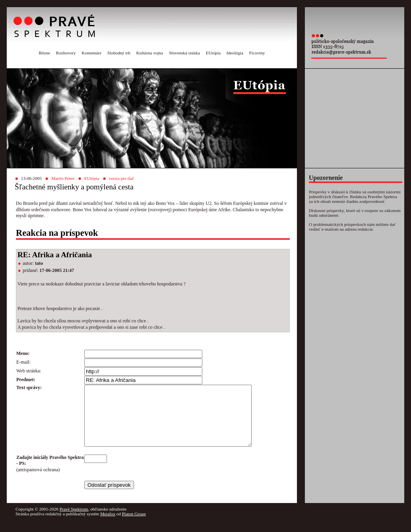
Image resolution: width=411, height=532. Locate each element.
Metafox (108, 526)
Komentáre (91, 53)
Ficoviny (257, 53)
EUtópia (213, 53)
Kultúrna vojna (150, 53)
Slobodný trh (119, 53)
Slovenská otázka (184, 53)
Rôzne (44, 53)
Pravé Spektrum (74, 521)
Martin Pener (63, 178)
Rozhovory (66, 53)
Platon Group (134, 526)
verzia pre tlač (121, 178)
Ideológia (235, 53)
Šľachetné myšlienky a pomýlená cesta (74, 187)
